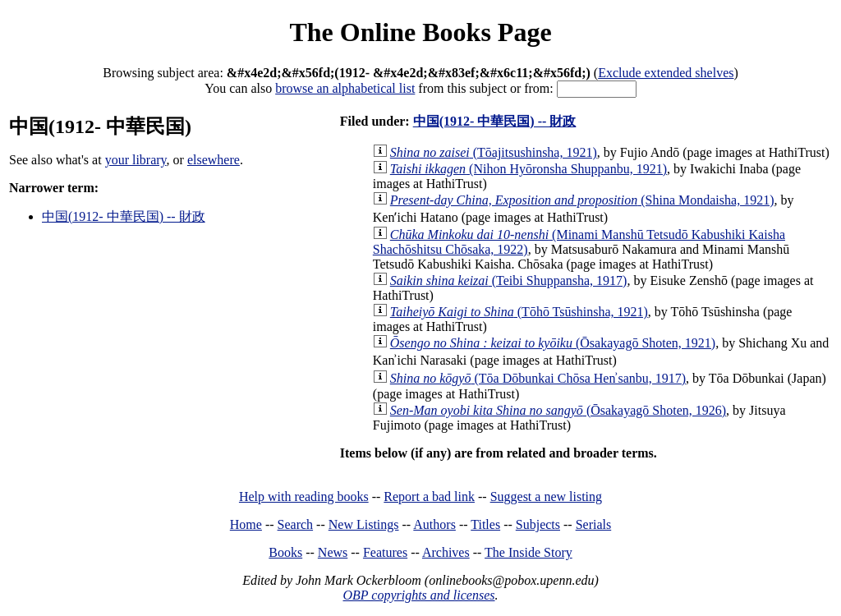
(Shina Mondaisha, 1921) (582, 200)
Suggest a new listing (546, 496)
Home (246, 524)
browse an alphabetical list (345, 88)
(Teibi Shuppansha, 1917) (509, 280)
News (333, 552)
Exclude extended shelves (666, 73)
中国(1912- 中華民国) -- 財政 (124, 216)
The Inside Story (528, 552)
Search (296, 524)
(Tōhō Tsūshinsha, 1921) (519, 312)
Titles (485, 524)
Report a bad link (429, 496)
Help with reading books (304, 496)
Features (385, 552)
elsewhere (214, 160)
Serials (594, 524)
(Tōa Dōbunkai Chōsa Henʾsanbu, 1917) (538, 378)
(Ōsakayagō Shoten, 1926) (558, 410)
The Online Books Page (420, 32)
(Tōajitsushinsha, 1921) (494, 152)
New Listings (364, 524)
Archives (446, 552)
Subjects (538, 524)
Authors (434, 524)
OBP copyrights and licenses (418, 595)
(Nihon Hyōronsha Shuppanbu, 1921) (528, 169)
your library (136, 160)
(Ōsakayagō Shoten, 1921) (553, 343)
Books (285, 552)
